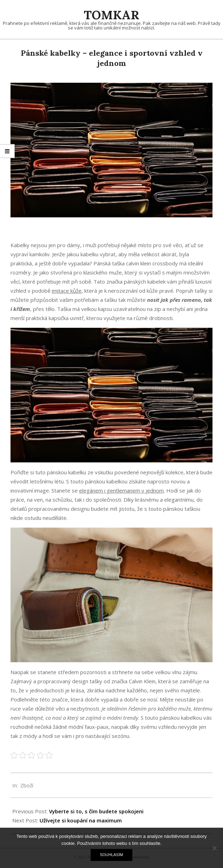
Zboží (27, 785)
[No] (214, 848)
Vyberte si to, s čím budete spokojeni (96, 811)
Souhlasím (111, 855)
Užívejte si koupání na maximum (81, 820)
